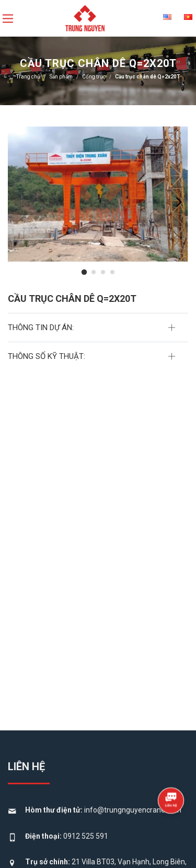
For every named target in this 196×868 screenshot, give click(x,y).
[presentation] (179, 202)
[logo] (85, 17)
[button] (84, 272)
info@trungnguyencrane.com (133, 810)
